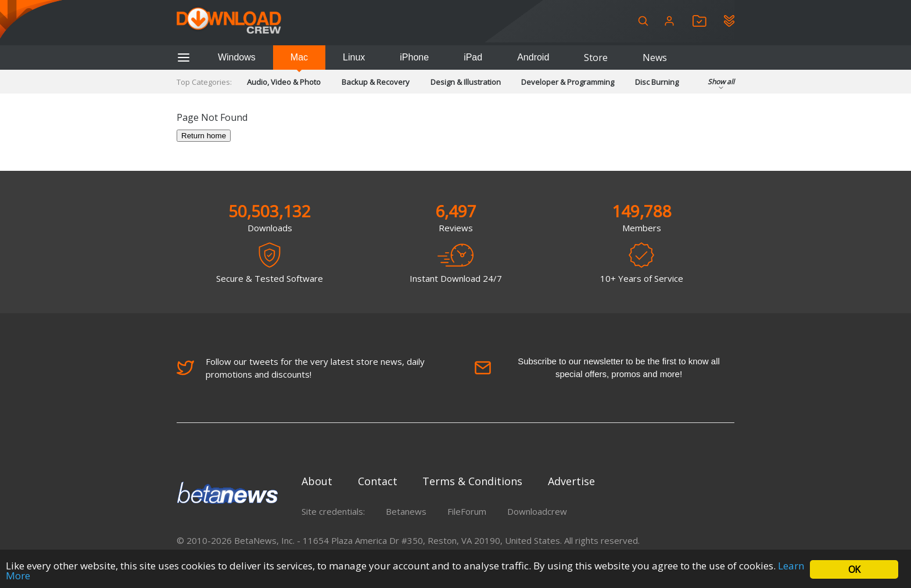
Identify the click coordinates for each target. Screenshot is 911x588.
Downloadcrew (537, 511)
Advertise (571, 481)
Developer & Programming (568, 82)
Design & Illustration (466, 82)
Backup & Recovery (376, 82)
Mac (299, 57)
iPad (473, 57)
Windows (237, 57)
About (317, 481)
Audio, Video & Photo (284, 82)
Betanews (406, 511)
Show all (721, 85)
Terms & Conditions (472, 481)
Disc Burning (657, 82)
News (655, 58)
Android (533, 57)
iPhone (414, 57)
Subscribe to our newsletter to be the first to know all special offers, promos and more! (597, 367)
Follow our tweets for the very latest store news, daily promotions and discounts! (301, 368)
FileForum (467, 511)
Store (596, 58)
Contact (378, 481)
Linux (354, 57)
